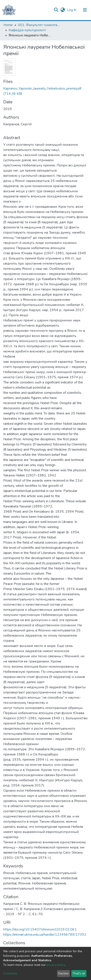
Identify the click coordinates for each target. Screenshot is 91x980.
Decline (63, 973)
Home (8, 25)
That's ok (79, 973)
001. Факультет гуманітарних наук (40, 25)
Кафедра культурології (27, 30)
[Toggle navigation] (85, 10)
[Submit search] (56, 10)
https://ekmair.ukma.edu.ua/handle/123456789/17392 (45, 935)
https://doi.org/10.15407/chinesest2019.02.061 (40, 929)
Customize (10, 973)
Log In (72, 10)
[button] (63, 10)
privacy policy (56, 965)
